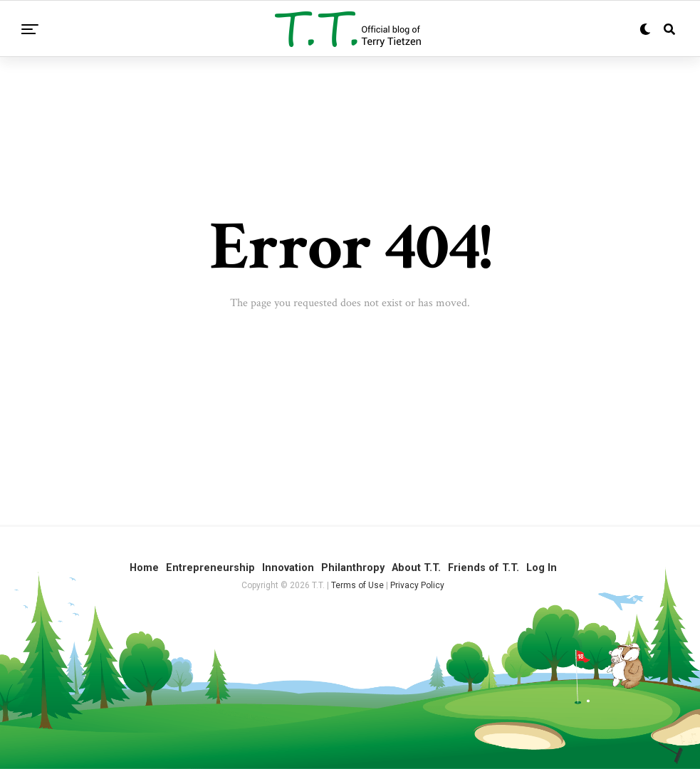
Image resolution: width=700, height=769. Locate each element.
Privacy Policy (417, 585)
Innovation (288, 568)
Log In (542, 568)
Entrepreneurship (210, 568)
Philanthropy (353, 568)
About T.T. (416, 568)
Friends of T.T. (484, 568)
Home (144, 568)
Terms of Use (357, 585)
